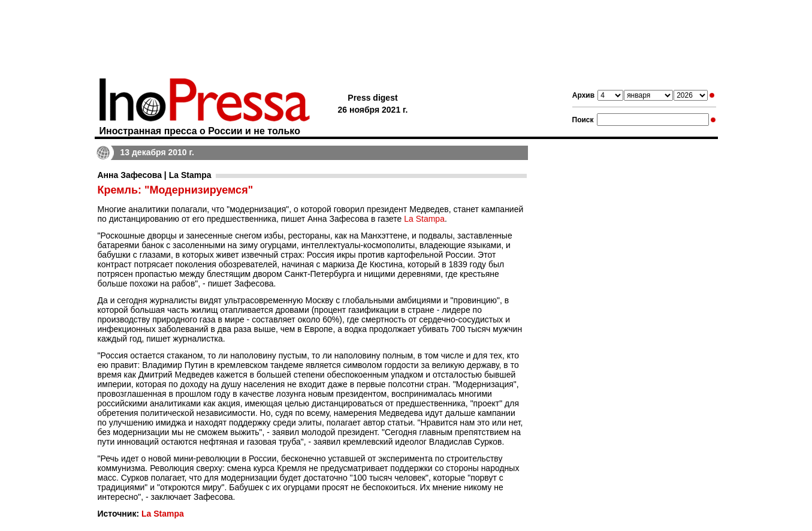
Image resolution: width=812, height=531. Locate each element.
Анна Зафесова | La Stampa (155, 175)
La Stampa (424, 219)
